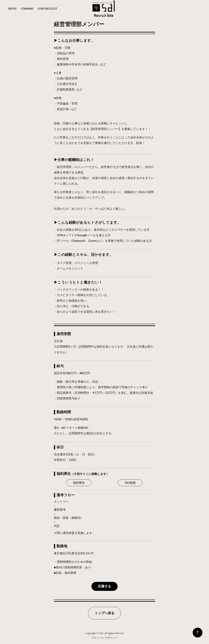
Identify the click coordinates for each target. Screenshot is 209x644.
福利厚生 (79, 483)
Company (27, 9)
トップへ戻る (104, 613)
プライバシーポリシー (104, 638)
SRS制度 (130, 483)
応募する (104, 586)
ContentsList (48, 9)
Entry (12, 9)
